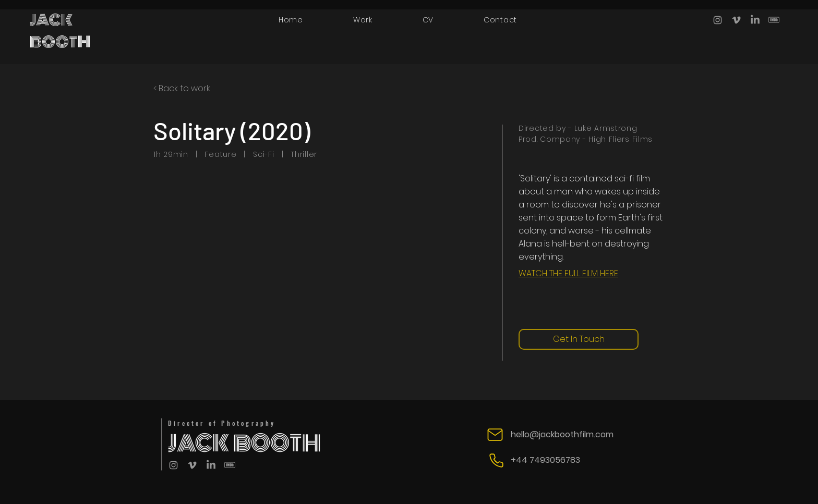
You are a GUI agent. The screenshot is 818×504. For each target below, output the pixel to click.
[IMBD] (774, 20)
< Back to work (182, 88)
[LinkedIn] (755, 20)
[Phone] (496, 460)
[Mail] (495, 435)
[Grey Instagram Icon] (718, 20)
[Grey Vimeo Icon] (736, 20)
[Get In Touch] (579, 339)
